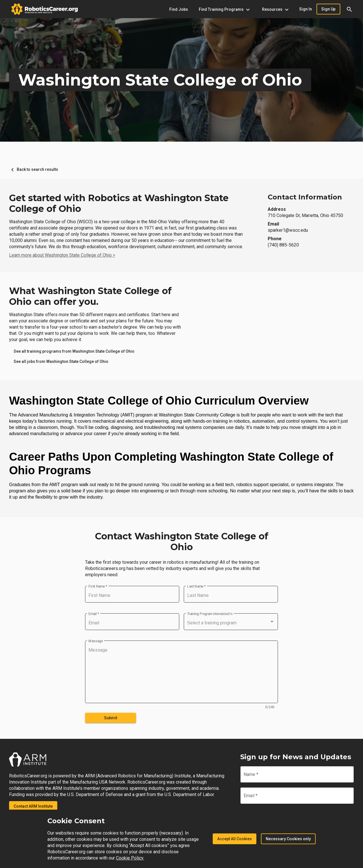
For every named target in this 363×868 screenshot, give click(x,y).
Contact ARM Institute (33, 806)
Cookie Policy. (130, 858)
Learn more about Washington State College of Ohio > (62, 255)
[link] (74, 351)
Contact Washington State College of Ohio (182, 542)
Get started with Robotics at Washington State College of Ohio (119, 203)
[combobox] (231, 623)
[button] (349, 9)
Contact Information (305, 197)
